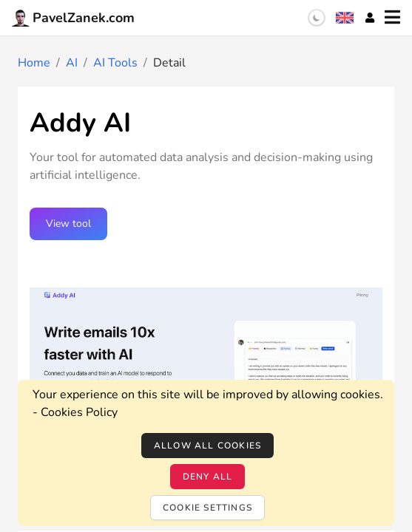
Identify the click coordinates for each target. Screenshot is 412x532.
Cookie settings (207, 508)
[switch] (317, 18)
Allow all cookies (207, 446)
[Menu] (392, 18)
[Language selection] (345, 18)
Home (34, 63)
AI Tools (115, 63)
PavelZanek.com (73, 18)
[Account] (370, 18)
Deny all (208, 477)
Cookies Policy (79, 412)
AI (72, 63)
